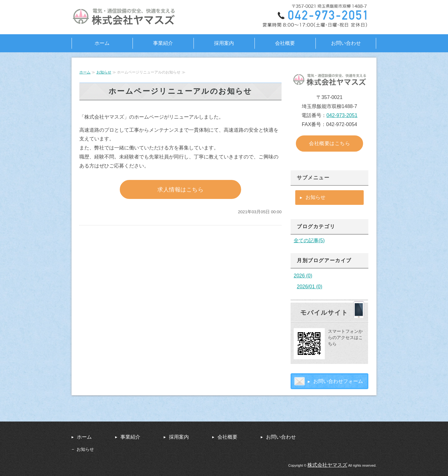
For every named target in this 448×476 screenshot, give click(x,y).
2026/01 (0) (310, 287)
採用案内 (224, 43)
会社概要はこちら (329, 143)
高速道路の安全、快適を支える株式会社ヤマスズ (126, 17)
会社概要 (285, 43)
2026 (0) (303, 276)
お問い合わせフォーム (338, 381)
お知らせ (104, 72)
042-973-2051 (342, 115)
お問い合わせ (346, 43)
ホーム (102, 43)
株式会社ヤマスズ (327, 465)
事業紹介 (163, 43)
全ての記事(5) (309, 240)
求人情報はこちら (180, 189)
